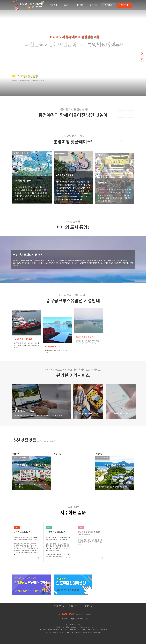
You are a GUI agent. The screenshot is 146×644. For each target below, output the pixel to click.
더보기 (39, 558)
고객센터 (93, 5)
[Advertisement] (115, 589)
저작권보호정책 (74, 606)
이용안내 (54, 5)
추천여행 (80, 5)
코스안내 (67, 5)
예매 (125, 5)
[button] (121, 114)
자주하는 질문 (73, 513)
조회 (109, 5)
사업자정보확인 (88, 606)
